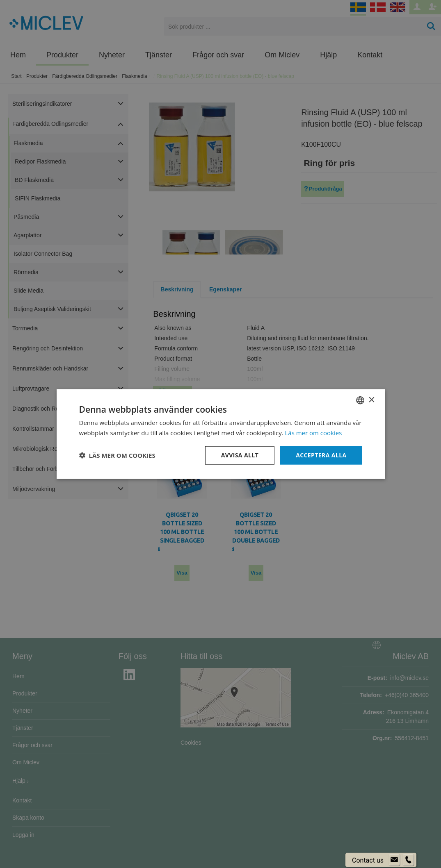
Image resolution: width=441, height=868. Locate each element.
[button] (117, 455)
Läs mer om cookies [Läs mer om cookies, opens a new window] (314, 433)
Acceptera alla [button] (321, 455)
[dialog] (220, 434)
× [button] (371, 400)
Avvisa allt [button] (240, 455)
